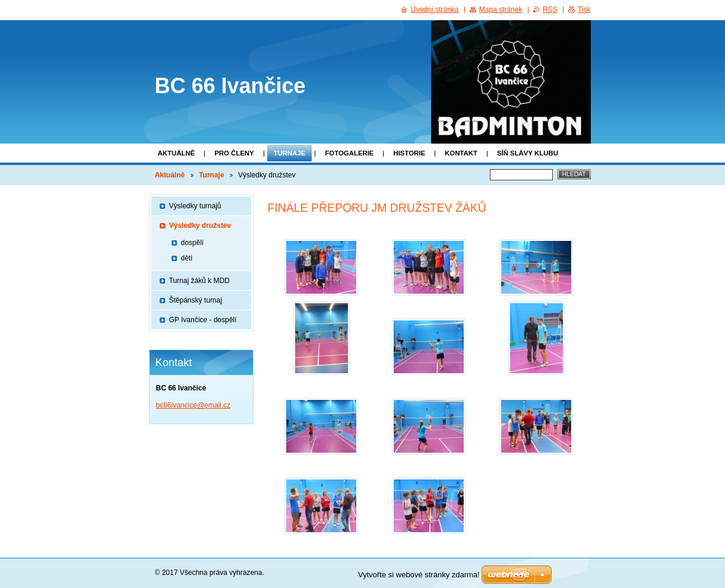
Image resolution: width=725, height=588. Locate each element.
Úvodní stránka (435, 9)
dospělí (193, 243)
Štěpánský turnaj (196, 300)
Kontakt (461, 153)
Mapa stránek (501, 9)
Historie (409, 153)
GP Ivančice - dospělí (203, 320)
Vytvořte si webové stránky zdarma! (419, 575)
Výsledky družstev (200, 225)
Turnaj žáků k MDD (200, 281)
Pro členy (234, 153)
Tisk (584, 9)
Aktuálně (177, 153)
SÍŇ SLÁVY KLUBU (528, 153)
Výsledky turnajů (195, 206)
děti (187, 258)
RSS (550, 9)
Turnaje (290, 153)
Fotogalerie (349, 153)
